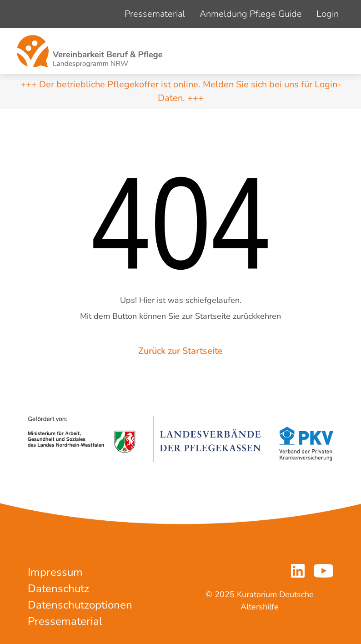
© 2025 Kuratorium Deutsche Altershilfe (260, 601)
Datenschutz (58, 589)
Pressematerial (155, 14)
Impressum (55, 572)
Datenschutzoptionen (80, 605)
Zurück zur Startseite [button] (180, 351)
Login (328, 14)
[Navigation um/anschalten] (334, 51)
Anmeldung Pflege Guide (251, 14)
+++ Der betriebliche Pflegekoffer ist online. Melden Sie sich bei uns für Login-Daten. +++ (181, 91)
